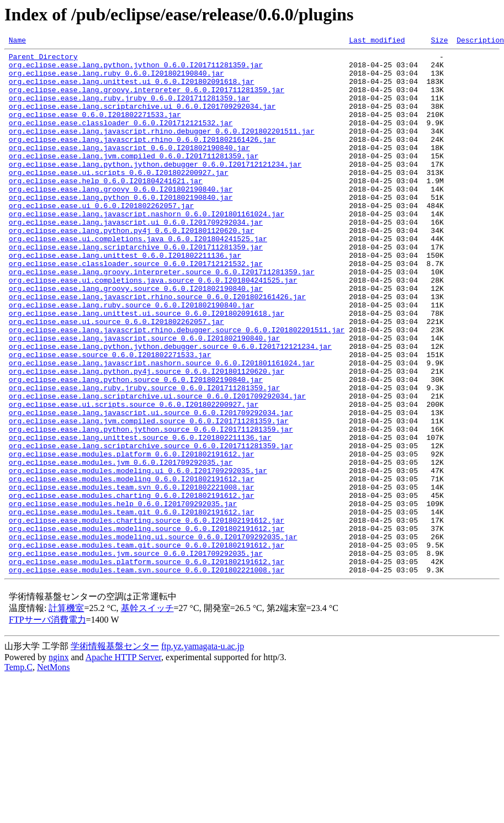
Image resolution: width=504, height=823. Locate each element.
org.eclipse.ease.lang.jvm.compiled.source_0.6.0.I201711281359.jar (149, 497)
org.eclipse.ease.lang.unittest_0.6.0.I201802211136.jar (125, 298)
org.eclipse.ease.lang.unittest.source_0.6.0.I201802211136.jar (140, 517)
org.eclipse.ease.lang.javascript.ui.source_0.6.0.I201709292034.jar (151, 487)
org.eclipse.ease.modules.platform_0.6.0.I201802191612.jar (132, 537)
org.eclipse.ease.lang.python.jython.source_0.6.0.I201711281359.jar (151, 507)
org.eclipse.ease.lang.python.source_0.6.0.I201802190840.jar (136, 447)
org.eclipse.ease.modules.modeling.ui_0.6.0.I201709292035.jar (138, 556)
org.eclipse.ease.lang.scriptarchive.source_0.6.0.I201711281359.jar (151, 527)
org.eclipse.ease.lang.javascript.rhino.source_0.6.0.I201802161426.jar (157, 348)
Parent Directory (43, 60)
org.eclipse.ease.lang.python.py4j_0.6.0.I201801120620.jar (132, 268)
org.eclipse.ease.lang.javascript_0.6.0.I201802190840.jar (129, 169)
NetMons (54, 773)
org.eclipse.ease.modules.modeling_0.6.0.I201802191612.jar (132, 566)
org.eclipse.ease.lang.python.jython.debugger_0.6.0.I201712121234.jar (155, 189)
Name (17, 41)
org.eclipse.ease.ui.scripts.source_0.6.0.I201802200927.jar (134, 477)
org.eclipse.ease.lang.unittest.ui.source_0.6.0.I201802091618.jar (147, 368)
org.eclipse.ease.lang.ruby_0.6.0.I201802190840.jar (116, 79)
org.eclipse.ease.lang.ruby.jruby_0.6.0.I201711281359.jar (129, 109)
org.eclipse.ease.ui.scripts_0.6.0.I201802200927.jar (119, 199)
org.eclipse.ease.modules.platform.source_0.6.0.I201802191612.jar (147, 666)
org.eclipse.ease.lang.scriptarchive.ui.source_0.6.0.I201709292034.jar (157, 467)
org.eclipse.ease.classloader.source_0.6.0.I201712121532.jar (136, 308)
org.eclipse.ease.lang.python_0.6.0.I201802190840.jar (121, 229)
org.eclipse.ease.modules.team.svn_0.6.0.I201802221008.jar (132, 576)
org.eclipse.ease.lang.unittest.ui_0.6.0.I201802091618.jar (132, 89)
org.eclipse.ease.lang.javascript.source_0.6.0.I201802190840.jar (144, 397)
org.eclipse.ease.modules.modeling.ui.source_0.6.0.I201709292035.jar (153, 636)
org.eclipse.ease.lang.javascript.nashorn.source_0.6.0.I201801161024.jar (162, 427)
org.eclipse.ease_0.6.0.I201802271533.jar (95, 129)
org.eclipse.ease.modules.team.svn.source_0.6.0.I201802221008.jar (147, 676)
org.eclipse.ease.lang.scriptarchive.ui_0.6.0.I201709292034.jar (142, 119)
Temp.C (18, 773)
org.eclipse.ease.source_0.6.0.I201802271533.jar (110, 417)
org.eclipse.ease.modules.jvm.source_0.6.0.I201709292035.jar (136, 656)
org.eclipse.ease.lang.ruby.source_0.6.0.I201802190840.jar (132, 358)
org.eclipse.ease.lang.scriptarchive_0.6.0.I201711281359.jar (136, 288)
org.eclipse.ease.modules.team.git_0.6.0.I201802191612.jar (132, 606)
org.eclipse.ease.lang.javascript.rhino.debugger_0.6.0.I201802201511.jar (162, 149)
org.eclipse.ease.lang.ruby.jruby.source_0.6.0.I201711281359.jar (144, 457)
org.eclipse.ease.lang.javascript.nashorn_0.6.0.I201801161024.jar (147, 248)
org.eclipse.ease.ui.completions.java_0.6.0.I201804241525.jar (138, 278)
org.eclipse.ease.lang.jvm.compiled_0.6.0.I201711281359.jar (134, 179)
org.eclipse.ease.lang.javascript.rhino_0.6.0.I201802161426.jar (142, 159)
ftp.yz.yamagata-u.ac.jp (203, 752)
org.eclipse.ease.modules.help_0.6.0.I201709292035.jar (123, 596)
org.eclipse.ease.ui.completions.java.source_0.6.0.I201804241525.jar (153, 328)
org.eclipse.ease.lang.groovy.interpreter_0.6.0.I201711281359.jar (147, 99)
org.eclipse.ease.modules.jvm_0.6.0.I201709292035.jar (121, 546)
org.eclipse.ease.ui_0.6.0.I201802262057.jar (101, 238)
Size (439, 41)
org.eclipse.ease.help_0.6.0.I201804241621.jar (106, 209)
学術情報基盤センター (115, 752)
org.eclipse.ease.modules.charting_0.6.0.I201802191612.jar (132, 586)
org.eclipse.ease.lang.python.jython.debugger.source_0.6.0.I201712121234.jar (170, 407)
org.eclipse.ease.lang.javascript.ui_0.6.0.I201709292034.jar (136, 258)
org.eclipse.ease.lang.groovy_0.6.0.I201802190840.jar (121, 219)
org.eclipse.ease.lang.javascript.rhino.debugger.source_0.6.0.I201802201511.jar (177, 387)
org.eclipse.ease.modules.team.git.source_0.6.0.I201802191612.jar (147, 646)
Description (480, 41)
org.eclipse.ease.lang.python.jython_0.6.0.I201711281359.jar (136, 70)
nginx (59, 763)
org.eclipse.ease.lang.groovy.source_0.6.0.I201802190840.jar (136, 338)
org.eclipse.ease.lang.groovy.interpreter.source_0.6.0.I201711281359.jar (162, 318)
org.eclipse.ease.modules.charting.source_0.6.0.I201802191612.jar (147, 616)
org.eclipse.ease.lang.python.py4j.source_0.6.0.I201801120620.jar (147, 437)
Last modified (377, 41)
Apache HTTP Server (123, 763)
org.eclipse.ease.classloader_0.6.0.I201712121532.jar (121, 139)
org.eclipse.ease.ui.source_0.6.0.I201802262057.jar (116, 378)
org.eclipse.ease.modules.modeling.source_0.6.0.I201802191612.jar (147, 626)
